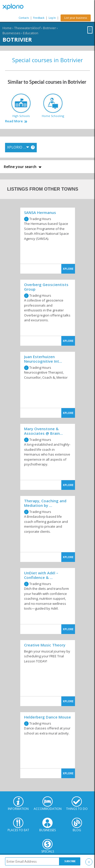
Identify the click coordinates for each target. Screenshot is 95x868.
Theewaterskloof (27, 28)
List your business (76, 18)
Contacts (24, 18)
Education (31, 33)
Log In (52, 18)
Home (7, 28)
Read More (14, 121)
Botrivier (50, 28)
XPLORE (68, 269)
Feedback (39, 18)
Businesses (12, 33)
